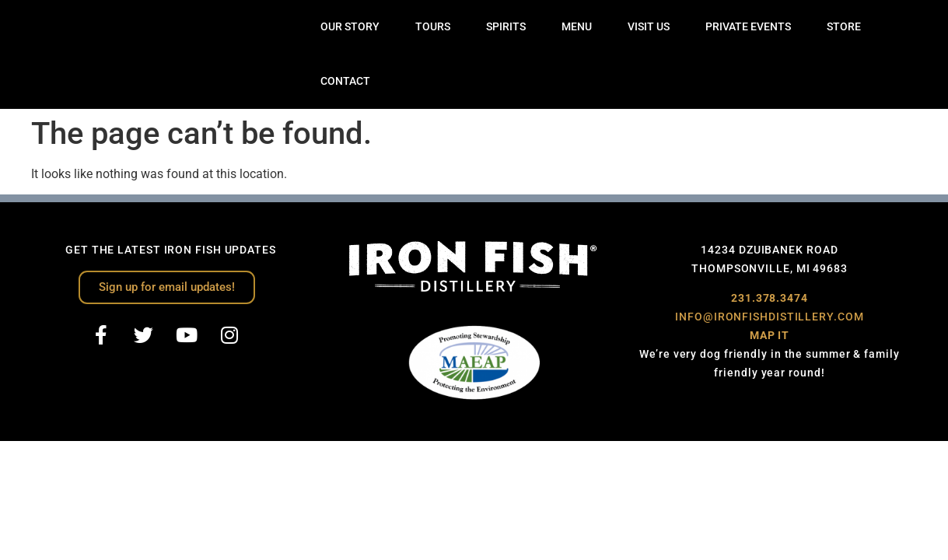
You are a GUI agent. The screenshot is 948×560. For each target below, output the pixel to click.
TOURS (433, 27)
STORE (844, 27)
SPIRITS (506, 27)
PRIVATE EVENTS (748, 27)
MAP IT (770, 335)
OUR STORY (350, 27)
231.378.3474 (770, 298)
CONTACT (345, 81)
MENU (577, 27)
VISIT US (649, 27)
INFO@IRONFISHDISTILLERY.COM (769, 317)
